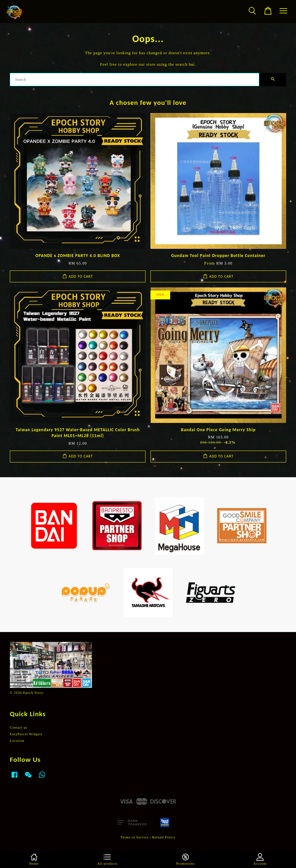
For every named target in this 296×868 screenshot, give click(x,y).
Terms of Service (135, 837)
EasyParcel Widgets (26, 734)
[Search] (135, 80)
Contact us (19, 727)
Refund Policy (164, 837)
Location (17, 741)
